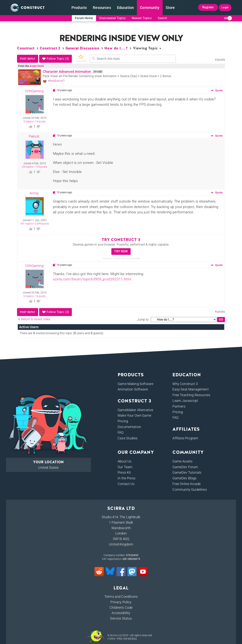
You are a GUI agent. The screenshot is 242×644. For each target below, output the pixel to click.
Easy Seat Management (190, 389)
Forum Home (84, 18)
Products (79, 8)
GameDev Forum (185, 467)
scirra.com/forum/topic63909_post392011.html (92, 279)
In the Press (126, 478)
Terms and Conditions (121, 597)
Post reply (28, 59)
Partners (179, 406)
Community (150, 8)
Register (208, 7)
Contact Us (126, 484)
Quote (217, 91)
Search (162, 18)
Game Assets (182, 461)
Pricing (123, 421)
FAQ (121, 432)
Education (125, 8)
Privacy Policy (121, 602)
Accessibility (121, 613)
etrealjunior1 (54, 81)
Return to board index (34, 319)
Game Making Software (135, 384)
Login (225, 7)
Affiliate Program (185, 438)
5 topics (28, 121)
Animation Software (133, 389)
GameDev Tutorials (187, 472)
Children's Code (121, 608)
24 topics (27, 167)
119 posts (41, 167)
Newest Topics (142, 18)
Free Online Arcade (187, 484)
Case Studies (128, 438)
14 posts (40, 121)
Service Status (121, 618)
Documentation (129, 427)
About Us (124, 461)
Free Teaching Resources (191, 395)
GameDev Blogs (184, 478)
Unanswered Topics (112, 18)
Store (170, 8)
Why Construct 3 (185, 384)
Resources (102, 8)
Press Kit (124, 472)
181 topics (26, 224)
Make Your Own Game (134, 415)
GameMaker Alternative (135, 410)
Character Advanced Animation (67, 72)
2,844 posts (42, 224)
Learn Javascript (185, 401)
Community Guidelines (190, 489)
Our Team (125, 467)
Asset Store (37, 66)
